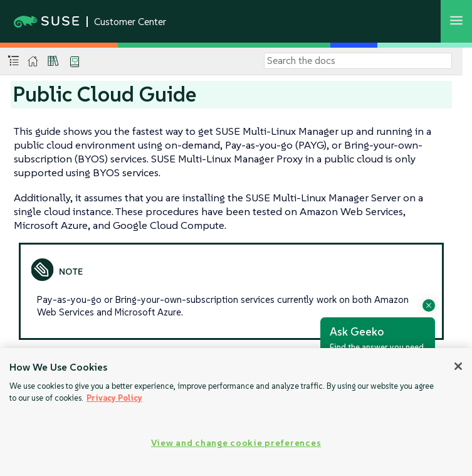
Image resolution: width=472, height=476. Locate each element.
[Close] (458, 366)
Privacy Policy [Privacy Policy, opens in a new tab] (114, 398)
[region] (236, 412)
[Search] (358, 61)
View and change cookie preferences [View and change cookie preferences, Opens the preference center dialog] (236, 443)
